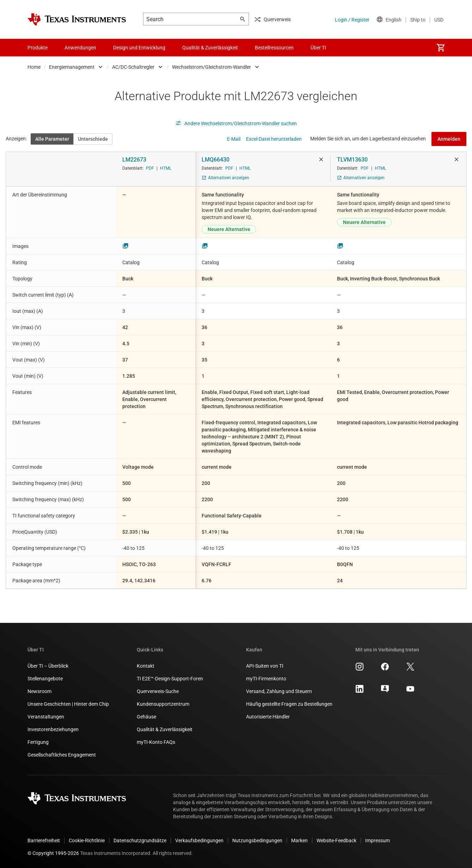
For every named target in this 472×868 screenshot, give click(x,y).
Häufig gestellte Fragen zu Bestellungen (289, 704)
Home (34, 67)
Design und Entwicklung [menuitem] (139, 48)
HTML (166, 168)
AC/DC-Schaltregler (133, 67)
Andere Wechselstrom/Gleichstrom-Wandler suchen (236, 123)
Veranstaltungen (46, 717)
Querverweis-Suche (158, 691)
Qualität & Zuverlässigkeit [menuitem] (210, 48)
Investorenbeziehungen (53, 729)
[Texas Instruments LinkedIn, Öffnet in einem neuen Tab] (360, 691)
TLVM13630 (352, 160)
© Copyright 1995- (53, 853)
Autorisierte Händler (268, 717)
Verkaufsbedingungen (199, 840)
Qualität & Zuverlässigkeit (165, 729)
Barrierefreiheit (44, 840)
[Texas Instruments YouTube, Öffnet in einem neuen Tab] (410, 691)
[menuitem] (441, 48)
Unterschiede (93, 139)
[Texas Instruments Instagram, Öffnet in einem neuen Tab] (360, 669)
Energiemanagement (72, 67)
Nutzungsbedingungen (257, 840)
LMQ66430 (216, 160)
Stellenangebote (45, 679)
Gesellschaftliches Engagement (62, 755)
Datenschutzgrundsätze (140, 840)
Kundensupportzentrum (163, 704)
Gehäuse (146, 717)
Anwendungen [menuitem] (80, 48)
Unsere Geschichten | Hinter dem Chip (68, 704)
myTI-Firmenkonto (266, 679)
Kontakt (146, 666)
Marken (299, 840)
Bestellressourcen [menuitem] (274, 48)
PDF (150, 168)
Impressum (378, 840)
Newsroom (39, 691)
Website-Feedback (336, 840)
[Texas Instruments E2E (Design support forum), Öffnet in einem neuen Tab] (385, 691)
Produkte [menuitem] (38, 48)
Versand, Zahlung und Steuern (279, 691)
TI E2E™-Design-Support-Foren (170, 679)
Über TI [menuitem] (318, 48)
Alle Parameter (52, 139)
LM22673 (134, 160)
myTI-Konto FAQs (156, 742)
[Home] (77, 19)
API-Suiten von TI (265, 666)
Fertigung (38, 742)
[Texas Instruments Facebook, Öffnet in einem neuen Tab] (385, 669)
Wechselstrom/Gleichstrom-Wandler (212, 67)
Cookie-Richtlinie (87, 840)
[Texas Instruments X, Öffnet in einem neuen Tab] (410, 669)
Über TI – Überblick (48, 666)
